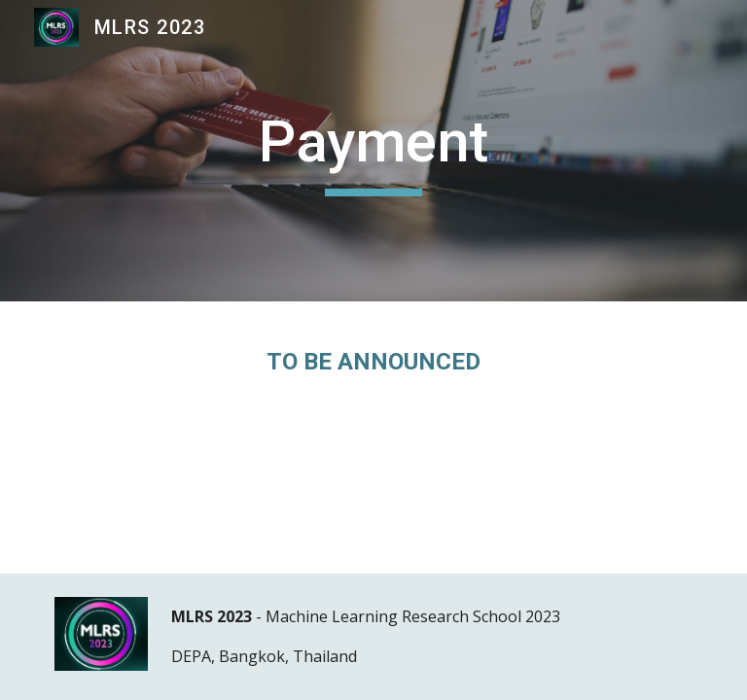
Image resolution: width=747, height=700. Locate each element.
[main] (373, 151)
